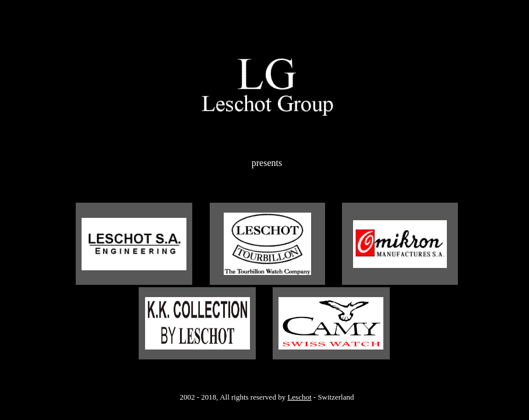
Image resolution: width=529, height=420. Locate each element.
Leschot (299, 397)
